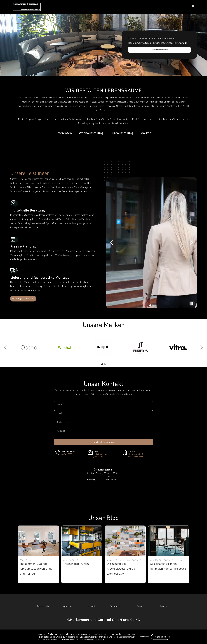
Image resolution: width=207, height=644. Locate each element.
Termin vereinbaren (159, 50)
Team (140, 606)
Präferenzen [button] (144, 637)
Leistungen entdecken (23, 299)
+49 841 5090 (66, 454)
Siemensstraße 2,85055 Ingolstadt (136, 455)
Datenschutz (43, 606)
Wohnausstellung (91, 133)
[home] (27, 7)
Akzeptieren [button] (160, 637)
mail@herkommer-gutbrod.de (102, 455)
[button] (193, 6)
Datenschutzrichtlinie (96, 640)
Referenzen (64, 133)
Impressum (67, 606)
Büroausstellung (122, 133)
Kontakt (91, 606)
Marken (146, 133)
